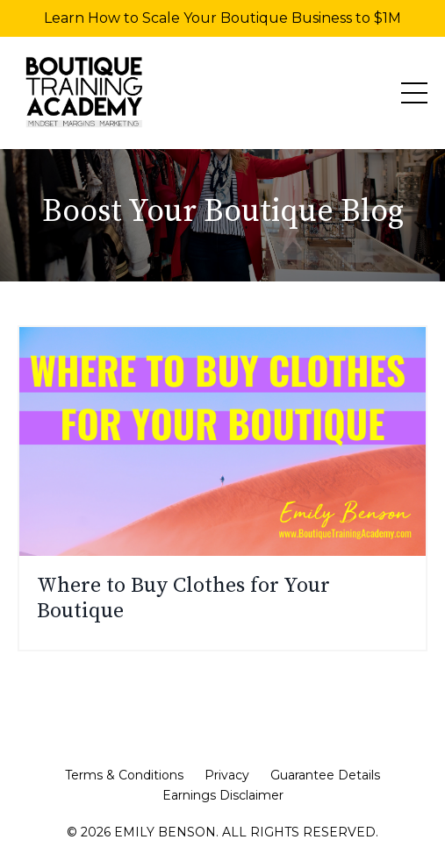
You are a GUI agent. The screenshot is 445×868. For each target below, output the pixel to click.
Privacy (227, 775)
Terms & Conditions (124, 775)
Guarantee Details (325, 775)
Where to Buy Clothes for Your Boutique (183, 599)
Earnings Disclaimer (223, 795)
